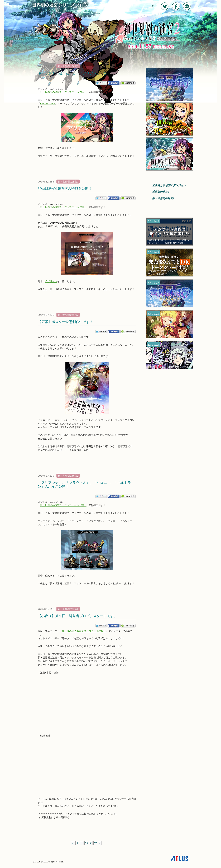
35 (86, 843)
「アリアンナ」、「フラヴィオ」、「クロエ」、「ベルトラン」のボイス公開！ (84, 484)
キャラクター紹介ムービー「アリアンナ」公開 (74, 73)
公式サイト (51, 281)
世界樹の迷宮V (161, 192)
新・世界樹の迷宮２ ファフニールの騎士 (63, 92)
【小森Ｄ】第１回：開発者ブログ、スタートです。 (78, 616)
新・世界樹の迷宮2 (68, 66)
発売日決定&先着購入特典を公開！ (65, 188)
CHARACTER (48, 103)
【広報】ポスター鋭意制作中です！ (65, 322)
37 (95, 843)
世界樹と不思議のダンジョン (169, 185)
